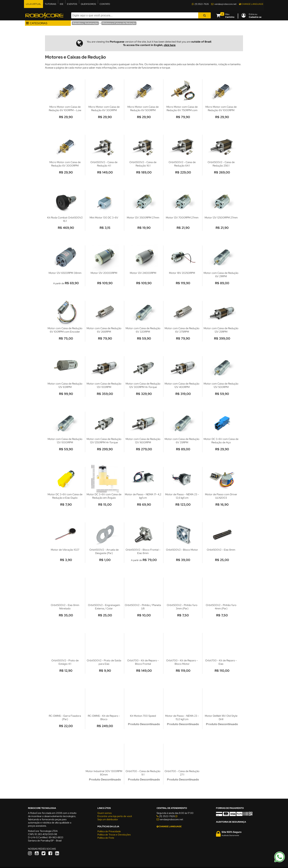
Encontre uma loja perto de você (115, 816)
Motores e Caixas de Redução (119, 23)
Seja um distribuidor (108, 819)
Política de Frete (106, 838)
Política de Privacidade (109, 831)
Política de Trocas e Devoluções (114, 835)
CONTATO (105, 4)
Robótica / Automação (85, 23)
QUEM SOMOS (88, 4)
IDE (62, 4)
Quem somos (104, 813)
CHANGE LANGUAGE (251, 4)
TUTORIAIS (50, 4)
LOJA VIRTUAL (33, 4)
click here (170, 45)
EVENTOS (72, 4)
